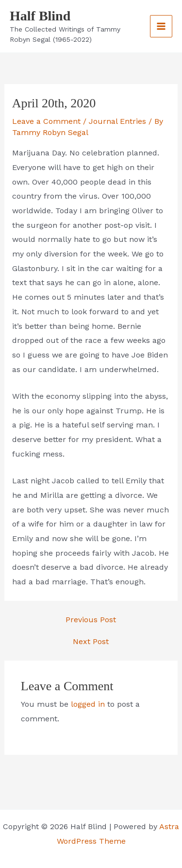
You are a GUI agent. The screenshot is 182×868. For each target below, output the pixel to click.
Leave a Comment (46, 121)
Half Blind (40, 16)
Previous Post (91, 620)
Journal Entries (117, 121)
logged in (88, 704)
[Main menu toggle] (161, 26)
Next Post (91, 642)
